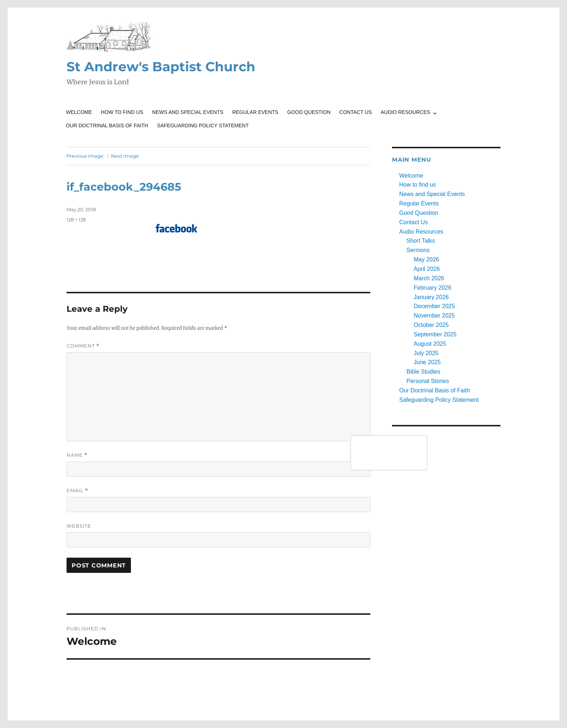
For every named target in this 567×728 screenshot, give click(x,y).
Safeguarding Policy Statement (203, 125)
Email (77, 491)
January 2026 (431, 297)
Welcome (79, 112)
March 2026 (429, 278)
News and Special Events (188, 112)
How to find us (122, 112)
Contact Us (356, 112)
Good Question (309, 112)
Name (77, 455)
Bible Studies (423, 372)
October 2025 (431, 325)
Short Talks (421, 241)
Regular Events (255, 112)
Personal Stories (428, 381)
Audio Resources (406, 112)
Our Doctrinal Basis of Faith (107, 125)
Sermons (418, 250)
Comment (83, 346)
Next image (125, 156)
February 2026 (432, 288)
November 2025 (434, 316)
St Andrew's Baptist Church (161, 67)
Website (79, 526)
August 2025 (430, 344)
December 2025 (434, 306)
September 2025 (435, 334)
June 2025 (427, 362)
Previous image (85, 156)
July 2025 (426, 353)
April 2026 (427, 269)
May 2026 (426, 259)
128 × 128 (76, 220)
